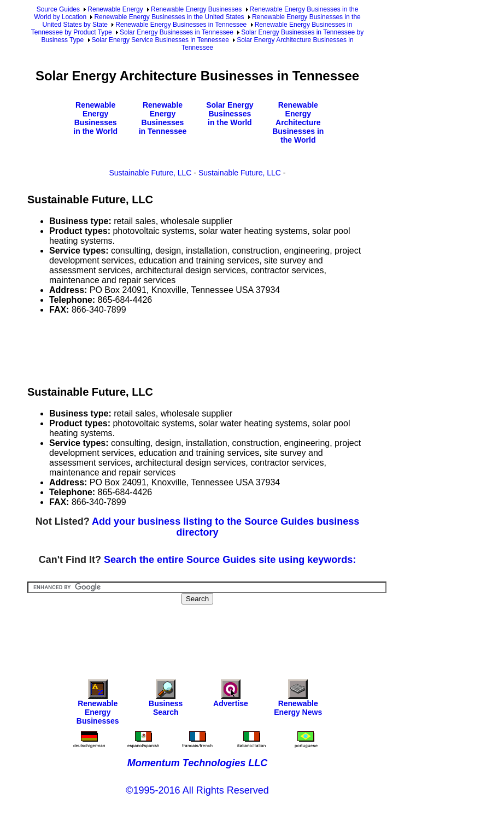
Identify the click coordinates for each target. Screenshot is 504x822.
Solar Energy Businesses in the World (230, 114)
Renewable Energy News (298, 700)
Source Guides (58, 9)
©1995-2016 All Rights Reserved (197, 790)
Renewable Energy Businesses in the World (95, 118)
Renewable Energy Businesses (196, 9)
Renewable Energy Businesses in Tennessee (181, 25)
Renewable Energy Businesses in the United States (169, 17)
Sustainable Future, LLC (151, 173)
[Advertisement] (226, 348)
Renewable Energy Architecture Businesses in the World (298, 122)
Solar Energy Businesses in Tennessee (177, 32)
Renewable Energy (115, 9)
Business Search (166, 700)
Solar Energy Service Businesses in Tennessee (160, 40)
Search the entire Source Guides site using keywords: (230, 560)
